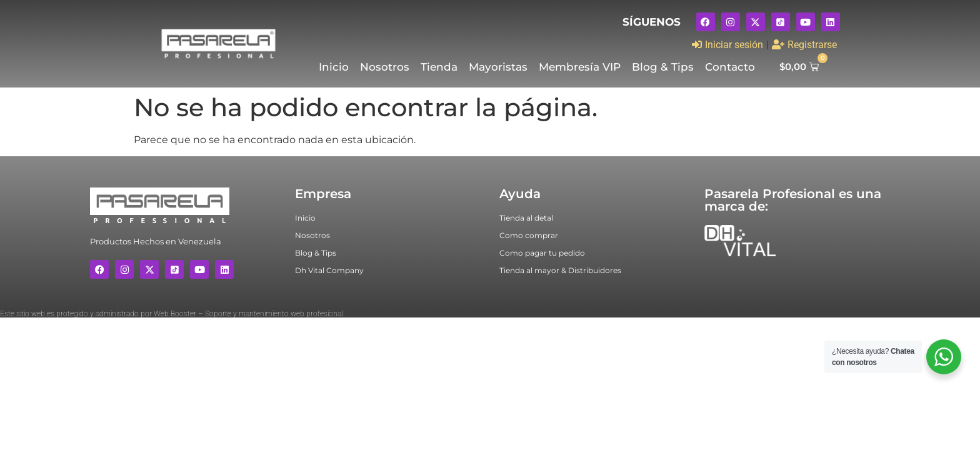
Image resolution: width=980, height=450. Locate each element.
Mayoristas (498, 67)
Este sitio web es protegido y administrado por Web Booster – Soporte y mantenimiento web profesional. (172, 314)
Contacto (730, 67)
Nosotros (385, 67)
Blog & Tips (663, 67)
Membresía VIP (580, 67)
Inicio (334, 67)
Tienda (439, 67)
